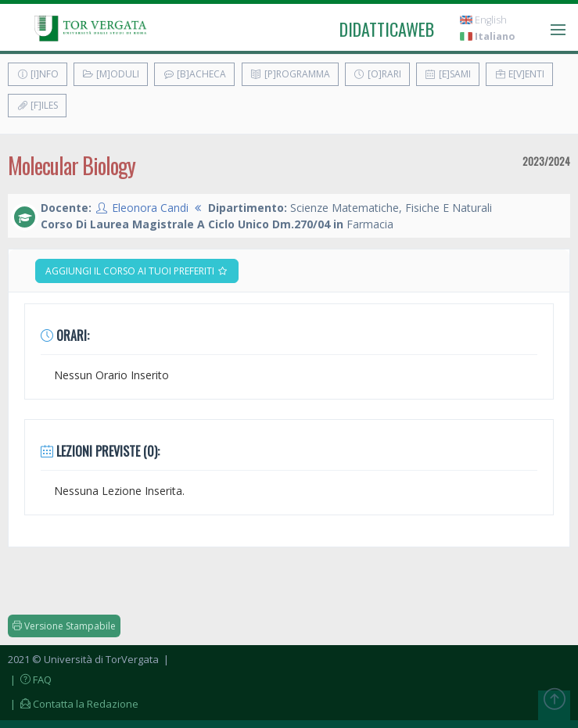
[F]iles (37, 105)
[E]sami (448, 74)
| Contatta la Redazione (73, 704)
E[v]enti (519, 74)
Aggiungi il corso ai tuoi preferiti (137, 271)
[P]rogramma (290, 74)
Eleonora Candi (150, 208)
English (483, 20)
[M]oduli (111, 74)
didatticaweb (387, 29)
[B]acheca (194, 74)
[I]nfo (38, 74)
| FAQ (30, 680)
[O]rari (377, 74)
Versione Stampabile (64, 626)
